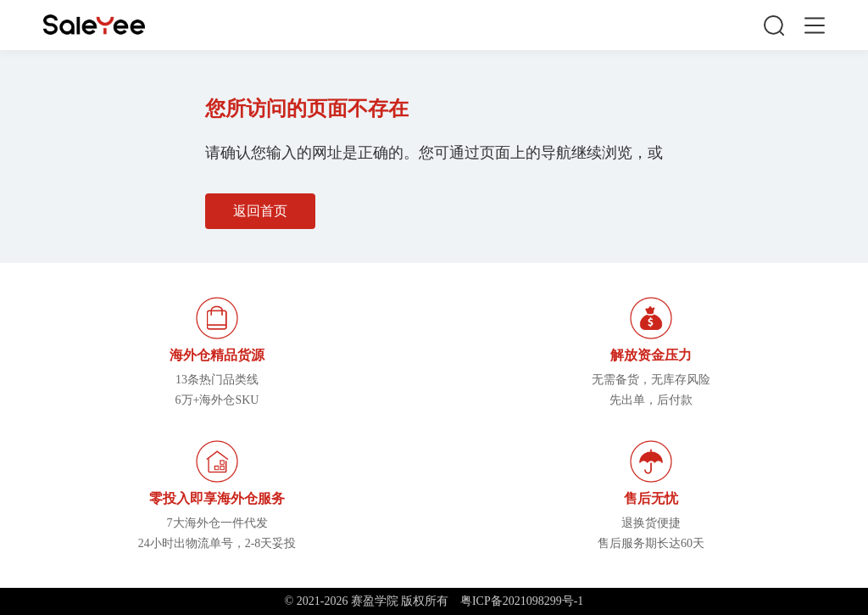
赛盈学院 (94, 25)
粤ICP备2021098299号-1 (522, 601)
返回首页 (260, 211)
